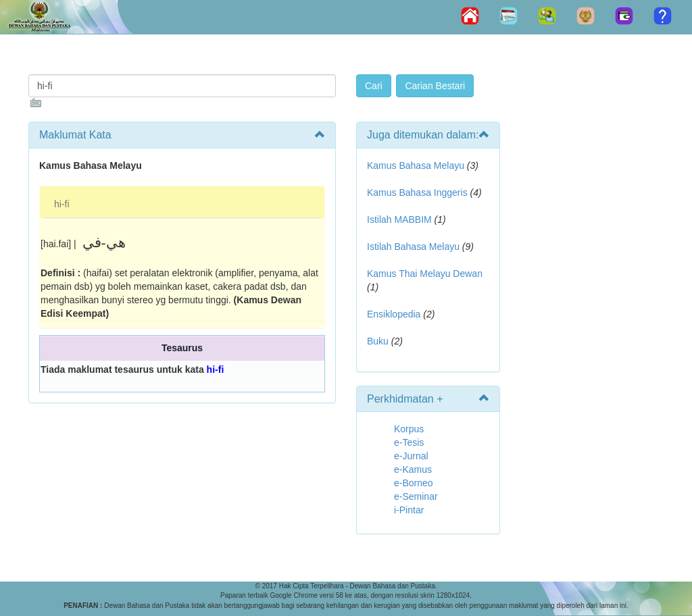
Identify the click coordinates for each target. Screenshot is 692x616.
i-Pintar (409, 510)
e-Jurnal (411, 456)
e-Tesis (409, 442)
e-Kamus (413, 469)
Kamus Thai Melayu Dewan (425, 274)
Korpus (409, 429)
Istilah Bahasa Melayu (413, 247)
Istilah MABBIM (399, 220)
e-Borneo (414, 483)
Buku (378, 341)
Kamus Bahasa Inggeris (417, 192)
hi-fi (62, 204)
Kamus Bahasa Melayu (417, 165)
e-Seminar (416, 496)
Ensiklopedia (394, 314)
